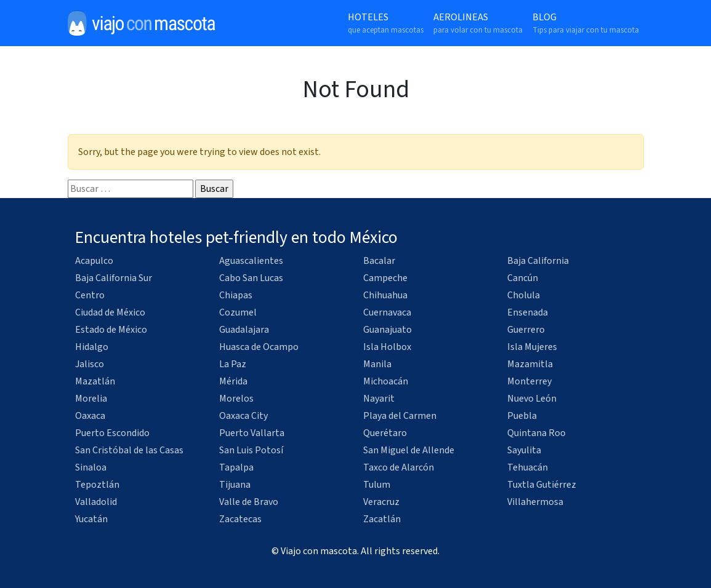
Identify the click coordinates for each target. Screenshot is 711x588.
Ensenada (528, 312)
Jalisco (90, 364)
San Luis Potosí (251, 450)
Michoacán (386, 381)
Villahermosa (535, 502)
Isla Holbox (387, 347)
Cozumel (238, 312)
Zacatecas (240, 519)
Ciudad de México (110, 312)
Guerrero (526, 330)
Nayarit (379, 399)
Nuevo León (532, 399)
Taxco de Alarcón (399, 467)
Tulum (377, 485)
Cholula (524, 295)
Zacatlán (382, 519)
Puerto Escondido (112, 433)
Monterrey (529, 381)
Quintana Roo (536, 433)
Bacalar (379, 261)
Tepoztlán (97, 485)
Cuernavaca (387, 312)
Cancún (523, 278)
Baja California (538, 261)
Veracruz (381, 502)
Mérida (233, 381)
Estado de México (111, 330)
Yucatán (91, 519)
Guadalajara (244, 330)
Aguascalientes (251, 261)
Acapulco (94, 261)
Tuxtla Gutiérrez (542, 485)
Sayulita (524, 450)
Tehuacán (528, 467)
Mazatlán (95, 381)
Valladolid (96, 502)
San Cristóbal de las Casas (129, 450)
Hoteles (386, 23)
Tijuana (235, 485)
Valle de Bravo (249, 502)
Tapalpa (236, 467)
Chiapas (236, 295)
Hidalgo (92, 347)
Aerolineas (478, 23)
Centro (90, 295)
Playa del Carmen (400, 416)
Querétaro (385, 433)
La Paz (233, 364)
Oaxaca (90, 416)
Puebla (522, 416)
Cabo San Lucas (251, 278)
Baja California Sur (114, 278)
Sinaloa (91, 467)
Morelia (91, 399)
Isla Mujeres (532, 347)
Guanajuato (388, 330)
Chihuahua (385, 295)
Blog (586, 23)
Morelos (236, 399)
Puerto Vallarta (252, 433)
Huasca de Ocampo (259, 347)
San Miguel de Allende (409, 450)
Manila (377, 364)
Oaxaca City (243, 416)
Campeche (385, 278)
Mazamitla (530, 364)
